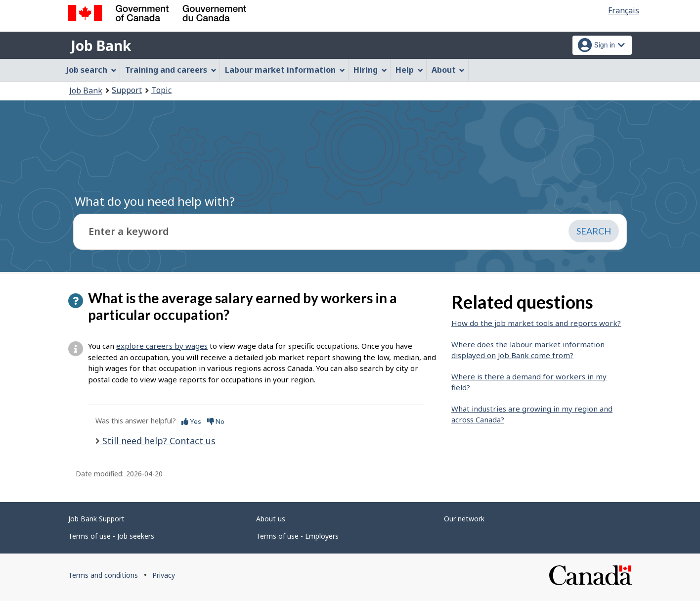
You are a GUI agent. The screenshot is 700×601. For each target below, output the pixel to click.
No (216, 421)
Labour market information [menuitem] (285, 70)
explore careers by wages (162, 346)
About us (271, 519)
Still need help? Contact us (158, 441)
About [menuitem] (448, 70)
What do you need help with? (155, 201)
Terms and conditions (103, 575)
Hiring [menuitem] (370, 70)
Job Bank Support (96, 519)
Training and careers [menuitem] (171, 70)
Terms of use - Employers (297, 536)
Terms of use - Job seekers (111, 536)
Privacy (164, 575)
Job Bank (101, 46)
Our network (464, 519)
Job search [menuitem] (91, 70)
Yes (191, 421)
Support (127, 90)
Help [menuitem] (409, 70)
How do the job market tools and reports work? (536, 323)
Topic (161, 90)
